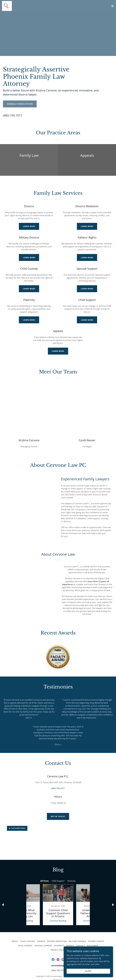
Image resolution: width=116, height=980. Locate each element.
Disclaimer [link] (92, 934)
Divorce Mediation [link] (57, 930)
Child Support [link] (25, 934)
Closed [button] (60, 796)
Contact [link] (80, 934)
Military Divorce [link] (77, 930)
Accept (88, 971)
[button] (113, 6)
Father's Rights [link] (96, 930)
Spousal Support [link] (43, 934)
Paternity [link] (59, 934)
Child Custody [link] (28, 930)
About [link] (15, 930)
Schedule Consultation (20, 104)
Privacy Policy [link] (58, 939)
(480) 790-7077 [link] (13, 115)
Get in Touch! (58, 810)
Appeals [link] (70, 934)
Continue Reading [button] (41, 909)
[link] (7, 6)
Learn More (29, 226)
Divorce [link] (41, 930)
